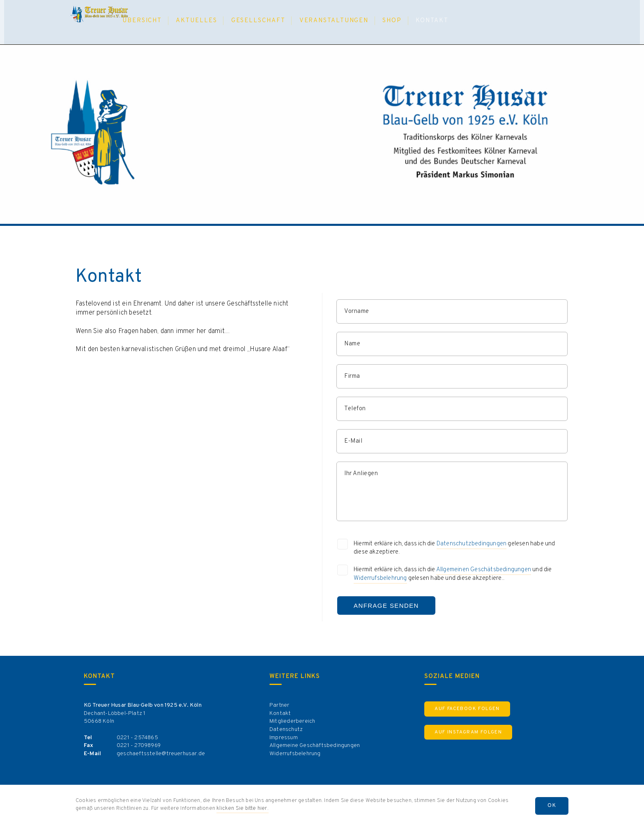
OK (552, 806)
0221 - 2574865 (137, 738)
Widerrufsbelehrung (380, 578)
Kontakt (280, 714)
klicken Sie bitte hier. (243, 809)
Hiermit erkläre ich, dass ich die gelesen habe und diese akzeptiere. (454, 548)
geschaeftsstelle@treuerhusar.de (161, 754)
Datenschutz (286, 730)
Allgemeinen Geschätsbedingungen (484, 570)
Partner (279, 705)
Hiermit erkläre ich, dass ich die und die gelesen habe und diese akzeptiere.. (453, 575)
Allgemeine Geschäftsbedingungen (315, 746)
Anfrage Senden (386, 606)
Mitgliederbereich (292, 721)
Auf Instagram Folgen (468, 732)
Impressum (284, 738)
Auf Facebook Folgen (467, 709)
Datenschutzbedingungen (471, 544)
